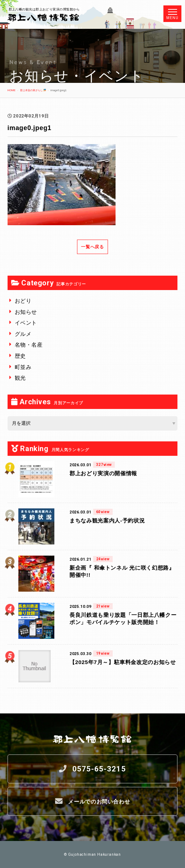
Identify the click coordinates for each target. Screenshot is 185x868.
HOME (12, 90)
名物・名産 (29, 345)
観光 (20, 378)
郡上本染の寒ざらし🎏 (33, 90)
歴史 (20, 356)
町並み (23, 367)
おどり (23, 301)
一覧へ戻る (92, 247)
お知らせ (26, 312)
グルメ (23, 334)
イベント (26, 323)
